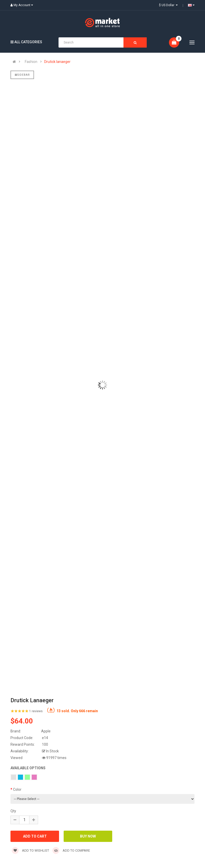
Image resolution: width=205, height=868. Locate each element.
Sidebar (22, 75)
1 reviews (36, 711)
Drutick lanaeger (57, 62)
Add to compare (71, 850)
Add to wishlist (30, 850)
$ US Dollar (168, 5)
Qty (13, 811)
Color (17, 789)
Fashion (31, 62)
